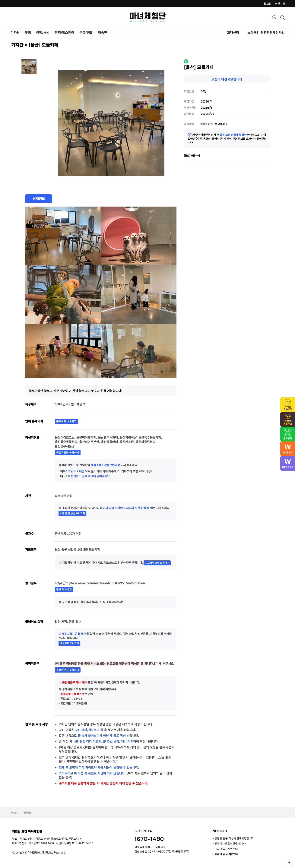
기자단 (15, 32)
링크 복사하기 (64, 589)
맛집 (28, 32)
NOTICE (220, 831)
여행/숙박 (43, 32)
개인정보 (14, 812)
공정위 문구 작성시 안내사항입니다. (235, 838)
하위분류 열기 (241, 32)
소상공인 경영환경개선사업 (266, 32)
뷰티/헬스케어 (64, 32)
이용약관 (27, 812)
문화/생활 (86, 32)
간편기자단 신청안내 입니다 (230, 843)
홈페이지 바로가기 (66, 421)
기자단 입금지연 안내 (226, 849)
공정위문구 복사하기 (68, 670)
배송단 (103, 32)
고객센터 (233, 32)
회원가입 (280, 4)
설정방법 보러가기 (69, 643)
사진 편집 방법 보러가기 (72, 513)
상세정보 (39, 198)
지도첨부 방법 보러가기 (157, 563)
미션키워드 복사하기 (68, 452)
